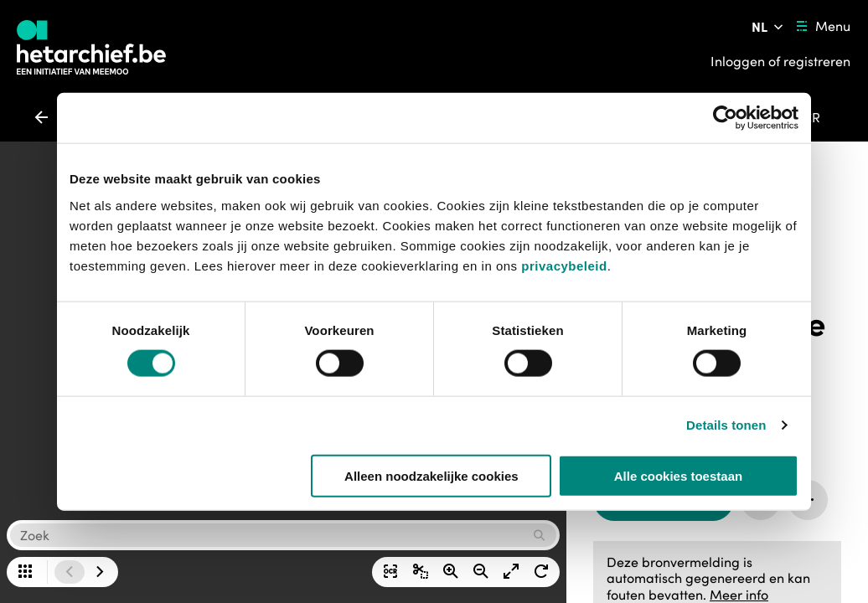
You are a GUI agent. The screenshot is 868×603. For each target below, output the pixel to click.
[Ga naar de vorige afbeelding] (70, 572)
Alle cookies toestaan (678, 475)
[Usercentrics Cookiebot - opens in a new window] (725, 118)
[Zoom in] (451, 572)
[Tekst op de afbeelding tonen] (390, 572)
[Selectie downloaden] (421, 572)
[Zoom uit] (481, 572)
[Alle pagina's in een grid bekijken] (25, 572)
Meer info (739, 595)
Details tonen (726, 425)
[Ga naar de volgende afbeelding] (100, 572)
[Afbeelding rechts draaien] (541, 572)
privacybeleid (564, 265)
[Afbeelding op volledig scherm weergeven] (511, 572)
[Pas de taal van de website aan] (769, 27)
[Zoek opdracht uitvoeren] (541, 535)
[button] (268, 535)
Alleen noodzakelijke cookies (431, 475)
